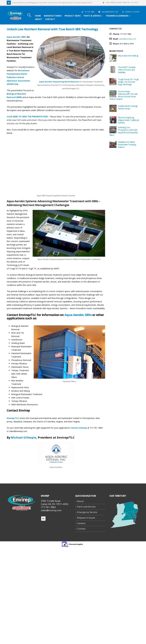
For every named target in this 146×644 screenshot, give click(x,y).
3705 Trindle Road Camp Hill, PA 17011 (120, 2)
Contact (50, 19)
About (38, 19)
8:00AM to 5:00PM (130, 12)
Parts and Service (86, 507)
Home (38, 16)
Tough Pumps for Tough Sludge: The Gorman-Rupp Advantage (128, 82)
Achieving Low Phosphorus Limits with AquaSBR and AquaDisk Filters (124, 131)
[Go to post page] (113, 58)
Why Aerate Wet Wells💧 (128, 56)
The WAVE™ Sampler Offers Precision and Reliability (127, 70)
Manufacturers (53, 16)
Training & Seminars (117, 16)
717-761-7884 (88, 12)
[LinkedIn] (9, 3)
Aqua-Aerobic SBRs (16, 37)
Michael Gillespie (24, 437)
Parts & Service (92, 16)
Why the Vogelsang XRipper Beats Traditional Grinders (128, 120)
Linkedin (43, 519)
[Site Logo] (16, 15)
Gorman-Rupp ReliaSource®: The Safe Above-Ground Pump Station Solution (123, 95)
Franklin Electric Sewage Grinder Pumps (128, 107)
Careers (81, 523)
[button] (29, 15)
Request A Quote (86, 518)
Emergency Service (87, 512)
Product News (73, 16)
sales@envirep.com (108, 12)
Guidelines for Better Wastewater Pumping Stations (127, 145)
